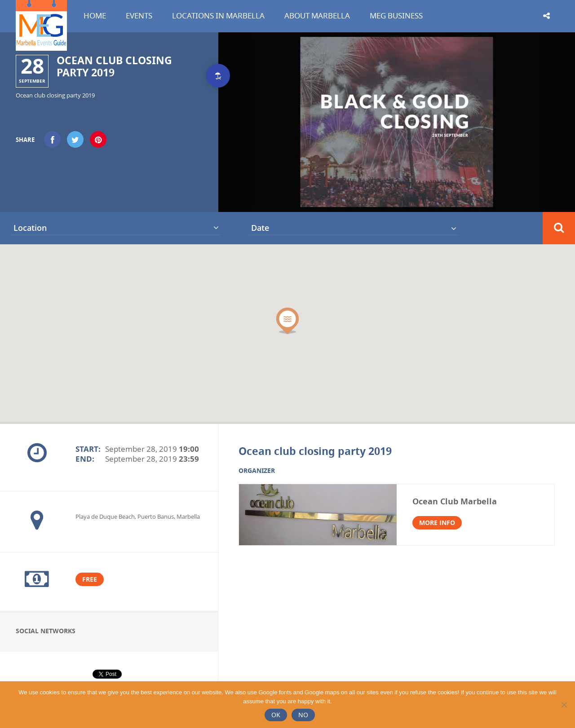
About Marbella (317, 15)
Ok (276, 715)
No (303, 715)
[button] (287, 321)
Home (95, 15)
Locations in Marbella (218, 15)
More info (437, 523)
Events (139, 15)
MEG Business (396, 15)
